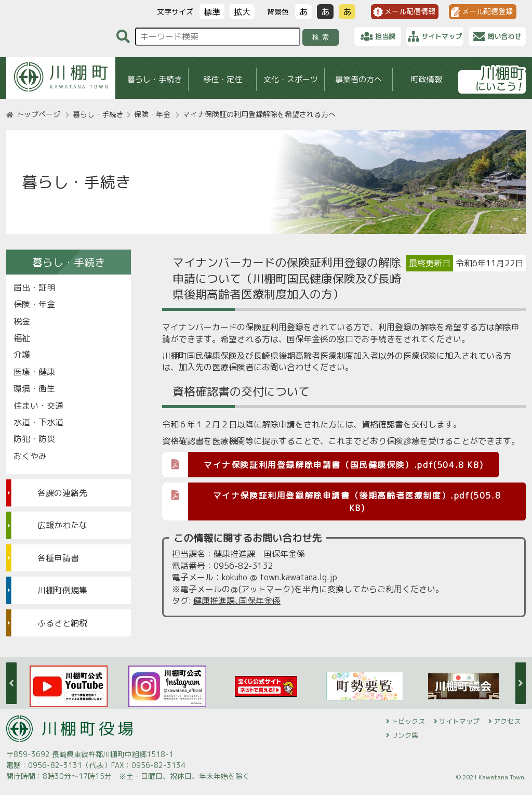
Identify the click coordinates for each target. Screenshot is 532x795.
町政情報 (427, 79)
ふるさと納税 (62, 623)
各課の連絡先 (62, 493)
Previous (11, 683)
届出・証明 (34, 288)
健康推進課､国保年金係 (237, 601)
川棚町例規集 (62, 590)
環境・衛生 (34, 388)
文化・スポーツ (291, 79)
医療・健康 (34, 372)
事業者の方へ (358, 79)
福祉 (22, 338)
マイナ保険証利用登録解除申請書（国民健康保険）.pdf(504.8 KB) (323, 464)
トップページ (38, 114)
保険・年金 (152, 114)
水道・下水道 (38, 422)
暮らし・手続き (155, 79)
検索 (322, 37)
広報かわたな (62, 525)
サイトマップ (459, 721)
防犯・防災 (34, 439)
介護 (22, 355)
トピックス (408, 721)
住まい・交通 (38, 406)
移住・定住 (223, 79)
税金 (22, 321)
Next (521, 683)
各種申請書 (58, 558)
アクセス (507, 721)
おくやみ (30, 456)
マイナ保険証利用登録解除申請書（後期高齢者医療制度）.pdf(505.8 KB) (331, 498)
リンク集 (405, 735)
